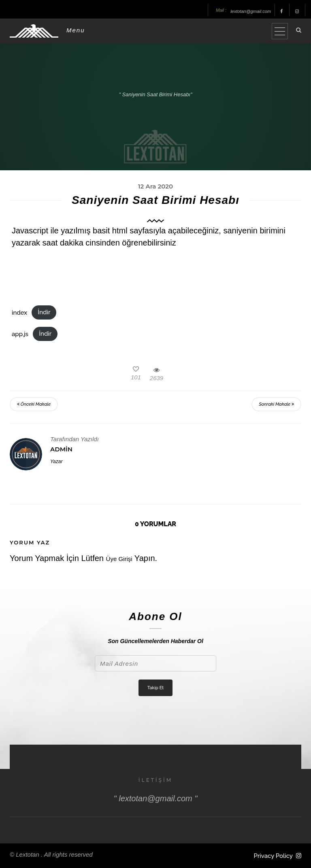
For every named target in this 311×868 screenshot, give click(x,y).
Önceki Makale (34, 404)
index (19, 312)
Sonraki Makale (276, 404)
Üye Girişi (119, 559)
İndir (44, 312)
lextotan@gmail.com (251, 11)
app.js (20, 334)
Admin (61, 449)
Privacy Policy (273, 856)
